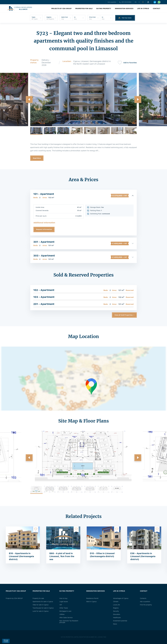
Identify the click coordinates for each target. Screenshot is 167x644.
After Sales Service (66, 618)
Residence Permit (92, 598)
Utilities (62, 614)
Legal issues (64, 602)
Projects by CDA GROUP (61, 9)
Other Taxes (64, 608)
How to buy (63, 598)
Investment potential (120, 621)
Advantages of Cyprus (121, 598)
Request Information (44, 229)
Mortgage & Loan (65, 611)
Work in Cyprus (91, 602)
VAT (61, 605)
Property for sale (38, 598)
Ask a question (112, 2)
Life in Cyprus (143, 9)
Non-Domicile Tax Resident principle (69, 622)
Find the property (146, 605)
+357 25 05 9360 (125, 2)
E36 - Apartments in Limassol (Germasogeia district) (143, 556)
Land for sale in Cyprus (41, 611)
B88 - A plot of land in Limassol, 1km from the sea (62, 556)
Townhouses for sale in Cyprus (43, 608)
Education (117, 614)
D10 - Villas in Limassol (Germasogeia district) (102, 555)
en (136, 2)
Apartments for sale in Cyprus (43, 602)
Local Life (116, 605)
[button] (29, 99)
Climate (116, 602)
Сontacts (143, 598)
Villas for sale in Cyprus (41, 605)
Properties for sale (84, 9)
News (115, 624)
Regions (116, 608)
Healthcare (117, 618)
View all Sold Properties (124, 315)
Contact (157, 9)
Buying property (104, 9)
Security (116, 611)
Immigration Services (124, 9)
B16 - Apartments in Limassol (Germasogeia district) (21, 556)
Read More (37, 158)
